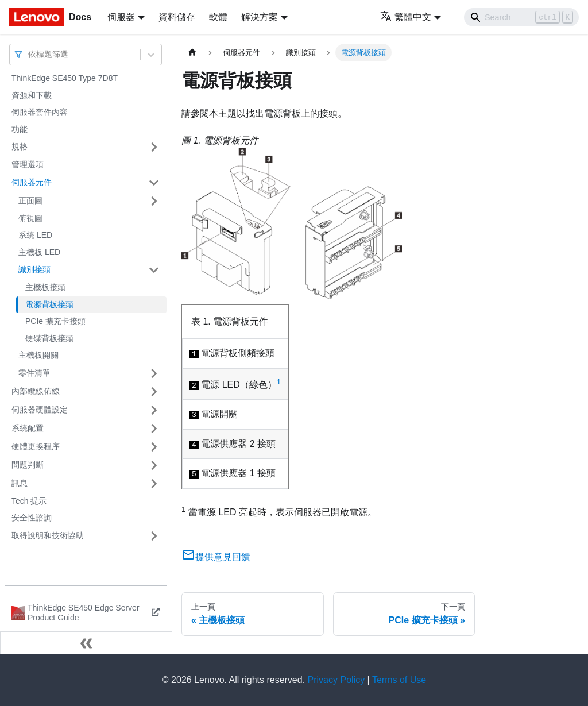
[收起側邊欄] (86, 643)
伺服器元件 (32, 182)
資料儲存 (177, 17)
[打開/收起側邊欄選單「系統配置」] (154, 429)
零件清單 (34, 373)
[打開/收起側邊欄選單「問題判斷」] (154, 465)
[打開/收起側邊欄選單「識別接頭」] (154, 270)
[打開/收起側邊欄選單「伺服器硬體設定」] (154, 410)
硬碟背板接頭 (49, 338)
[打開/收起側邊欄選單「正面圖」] (154, 201)
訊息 (20, 483)
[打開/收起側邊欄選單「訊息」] (154, 484)
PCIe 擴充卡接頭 (55, 321)
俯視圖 (30, 218)
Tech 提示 (29, 501)
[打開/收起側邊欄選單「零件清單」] (154, 373)
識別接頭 (34, 269)
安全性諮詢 (32, 518)
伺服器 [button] (121, 17)
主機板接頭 (45, 287)
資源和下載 (32, 95)
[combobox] (29, 54)
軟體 (218, 17)
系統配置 (28, 428)
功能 (20, 129)
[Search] (521, 17)
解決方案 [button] (260, 17)
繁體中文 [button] (406, 17)
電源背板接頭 (49, 304)
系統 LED (35, 235)
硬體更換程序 (36, 446)
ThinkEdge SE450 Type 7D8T (65, 78)
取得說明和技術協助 (48, 535)
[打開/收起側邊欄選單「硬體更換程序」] (154, 447)
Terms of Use (399, 680)
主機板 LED (39, 252)
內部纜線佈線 (36, 391)
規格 (20, 146)
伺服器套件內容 (40, 112)
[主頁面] (192, 53)
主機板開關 (38, 355)
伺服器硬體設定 (40, 410)
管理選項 (28, 164)
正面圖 (30, 200)
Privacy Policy (336, 680)
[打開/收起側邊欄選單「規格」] (154, 147)
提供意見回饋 (216, 557)
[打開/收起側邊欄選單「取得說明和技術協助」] (154, 536)
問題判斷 (28, 465)
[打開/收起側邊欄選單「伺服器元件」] (154, 183)
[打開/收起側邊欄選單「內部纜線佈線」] (154, 392)
